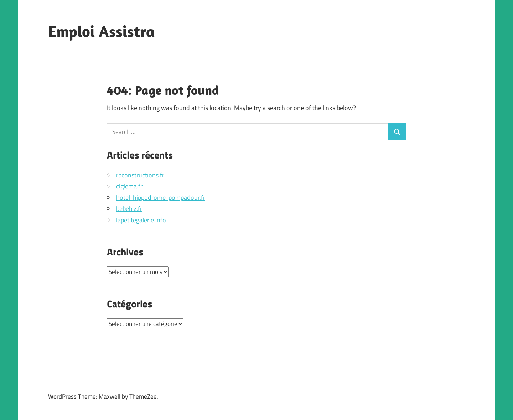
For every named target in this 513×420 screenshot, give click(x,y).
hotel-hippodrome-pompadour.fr (161, 198)
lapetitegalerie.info (141, 220)
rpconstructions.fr (140, 175)
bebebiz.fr (129, 209)
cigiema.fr (129, 186)
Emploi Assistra (101, 31)
